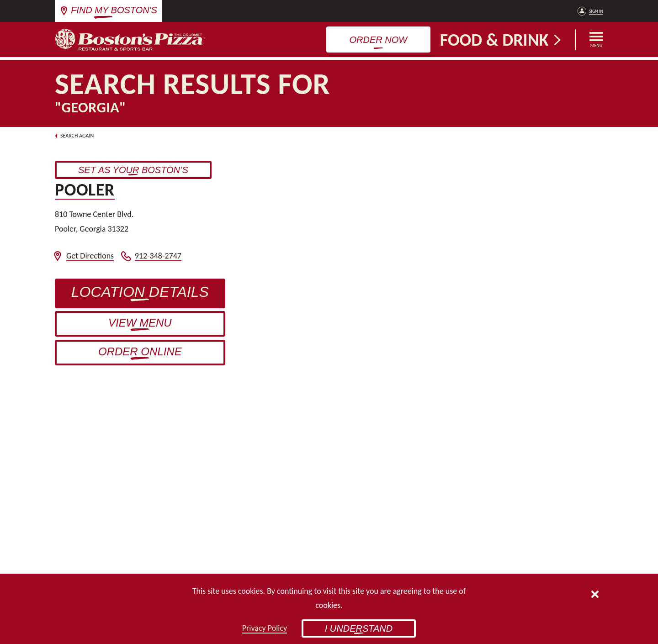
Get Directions (90, 256)
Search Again (74, 136)
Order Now (379, 40)
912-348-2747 (158, 256)
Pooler (85, 190)
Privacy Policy (265, 628)
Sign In (596, 11)
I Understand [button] (359, 628)
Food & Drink (501, 40)
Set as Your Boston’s (145, 171)
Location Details (148, 296)
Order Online (140, 351)
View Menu (140, 323)
